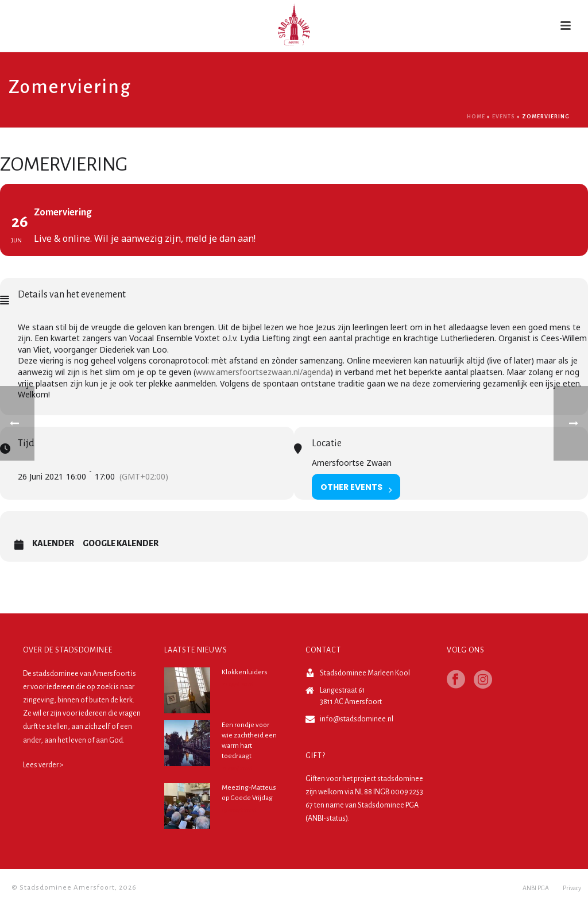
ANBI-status (327, 818)
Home (476, 117)
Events (504, 117)
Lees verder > (43, 765)
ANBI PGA (536, 888)
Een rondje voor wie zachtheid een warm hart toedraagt (249, 741)
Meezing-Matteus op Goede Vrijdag (249, 793)
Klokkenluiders (245, 672)
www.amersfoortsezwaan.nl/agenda (263, 372)
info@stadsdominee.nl (357, 719)
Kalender (53, 543)
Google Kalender (121, 543)
